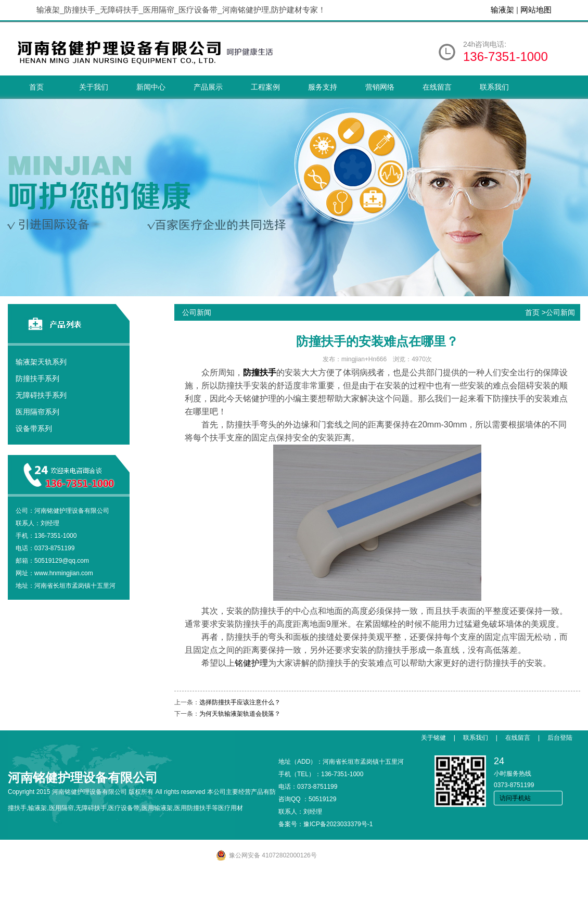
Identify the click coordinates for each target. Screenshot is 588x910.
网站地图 (536, 10)
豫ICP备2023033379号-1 (338, 824)
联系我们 (494, 87)
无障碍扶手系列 (41, 395)
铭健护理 (251, 663)
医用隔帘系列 (37, 412)
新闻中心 (151, 87)
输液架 (502, 10)
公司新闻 (560, 312)
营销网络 (380, 87)
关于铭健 (433, 738)
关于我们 (94, 87)
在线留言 (437, 87)
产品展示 (208, 87)
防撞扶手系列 (37, 378)
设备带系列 (34, 428)
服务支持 (323, 87)
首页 (36, 87)
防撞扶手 (260, 372)
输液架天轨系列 (41, 362)
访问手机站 (515, 798)
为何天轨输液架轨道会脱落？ (240, 714)
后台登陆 (560, 738)
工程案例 (265, 87)
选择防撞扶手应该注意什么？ (240, 702)
